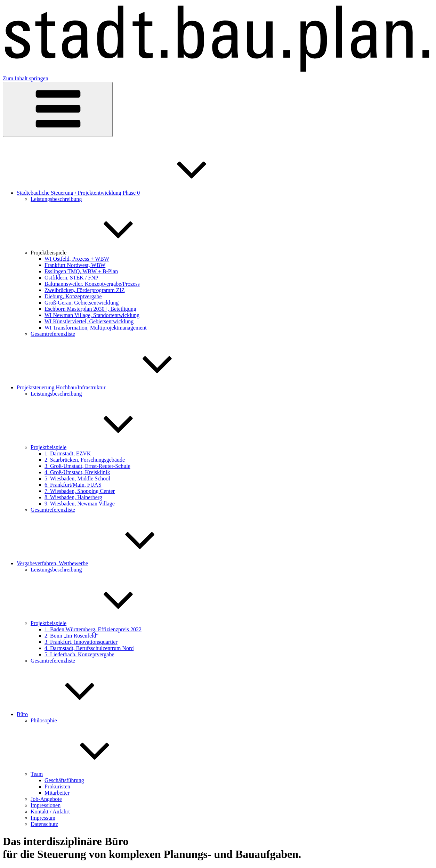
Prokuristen (57, 786)
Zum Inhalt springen (26, 78)
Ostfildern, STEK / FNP (71, 278)
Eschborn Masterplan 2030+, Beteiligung (90, 309)
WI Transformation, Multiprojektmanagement (96, 328)
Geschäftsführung (64, 780)
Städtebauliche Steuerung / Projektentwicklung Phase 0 (130, 193)
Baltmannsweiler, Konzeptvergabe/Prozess (92, 284)
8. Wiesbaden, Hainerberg (73, 497)
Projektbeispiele (101, 253)
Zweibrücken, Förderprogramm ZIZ (85, 290)
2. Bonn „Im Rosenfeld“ (72, 636)
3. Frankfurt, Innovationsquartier (81, 642)
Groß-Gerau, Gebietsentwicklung (82, 303)
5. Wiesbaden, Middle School (77, 478)
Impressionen (46, 805)
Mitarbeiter (57, 793)
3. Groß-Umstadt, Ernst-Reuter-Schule (87, 466)
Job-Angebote (46, 799)
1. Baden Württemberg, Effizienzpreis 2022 (93, 629)
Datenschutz (44, 824)
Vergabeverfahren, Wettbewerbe (104, 563)
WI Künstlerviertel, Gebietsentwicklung (89, 321)
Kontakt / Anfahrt (50, 812)
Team (89, 774)
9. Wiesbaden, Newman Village (80, 504)
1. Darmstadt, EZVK (68, 453)
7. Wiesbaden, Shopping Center (80, 491)
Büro (74, 714)
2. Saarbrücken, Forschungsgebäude (85, 460)
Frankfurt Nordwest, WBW (75, 265)
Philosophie (44, 720)
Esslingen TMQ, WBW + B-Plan (81, 271)
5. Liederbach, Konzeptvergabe (79, 654)
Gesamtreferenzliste (53, 334)
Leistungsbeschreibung (56, 199)
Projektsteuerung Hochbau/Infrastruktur (113, 387)
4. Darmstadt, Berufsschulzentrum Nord (89, 648)
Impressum (43, 818)
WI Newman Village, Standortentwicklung (92, 315)
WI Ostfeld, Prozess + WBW (77, 259)
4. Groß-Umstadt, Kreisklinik (77, 472)
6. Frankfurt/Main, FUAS (73, 485)
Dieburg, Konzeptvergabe (73, 296)
